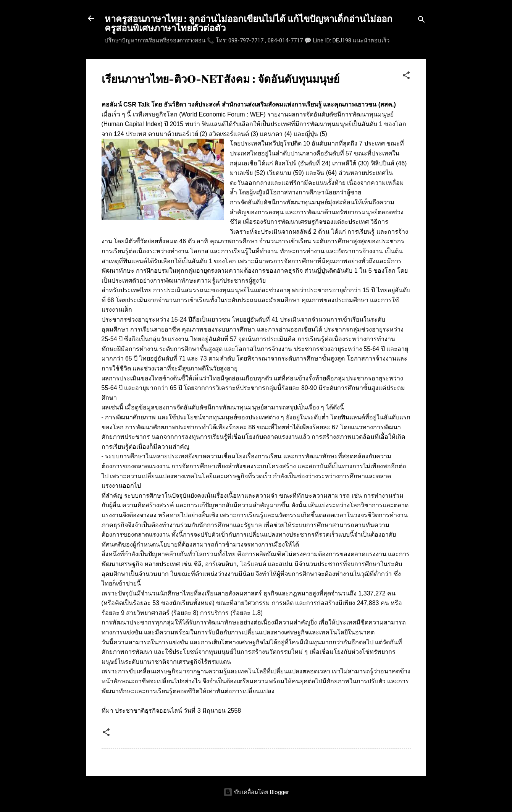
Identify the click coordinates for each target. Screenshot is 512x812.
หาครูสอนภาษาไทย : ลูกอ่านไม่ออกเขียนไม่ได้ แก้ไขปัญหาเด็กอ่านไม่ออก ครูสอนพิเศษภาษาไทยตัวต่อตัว (249, 23)
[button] (406, 77)
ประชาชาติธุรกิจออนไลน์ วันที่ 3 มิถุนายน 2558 (178, 711)
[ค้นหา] (422, 21)
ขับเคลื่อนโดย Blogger (256, 792)
